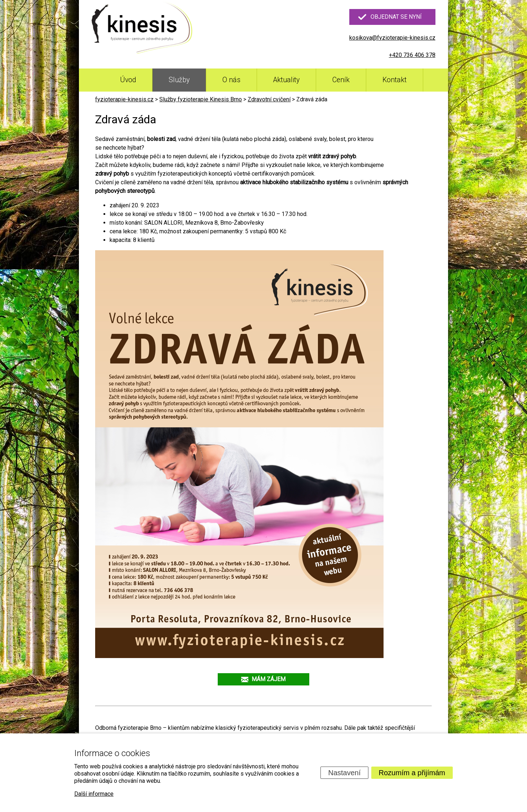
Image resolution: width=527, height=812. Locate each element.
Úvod (128, 80)
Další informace (94, 794)
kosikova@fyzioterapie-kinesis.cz (392, 38)
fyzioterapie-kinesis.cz (124, 99)
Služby (179, 80)
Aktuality (286, 80)
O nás (231, 80)
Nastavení (344, 773)
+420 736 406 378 (412, 55)
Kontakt (395, 80)
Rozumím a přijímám (412, 773)
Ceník (341, 80)
